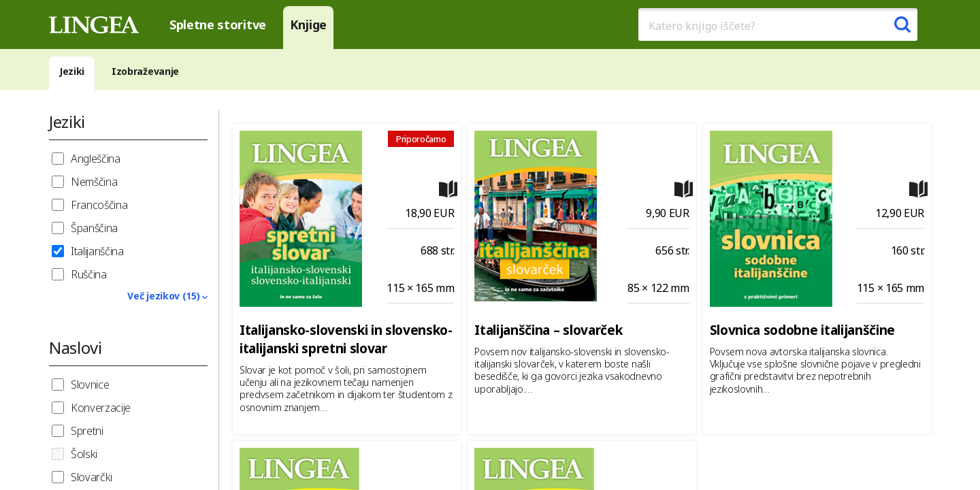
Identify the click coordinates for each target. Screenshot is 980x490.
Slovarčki (92, 477)
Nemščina (94, 182)
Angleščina (96, 159)
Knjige (308, 24)
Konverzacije (101, 408)
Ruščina (89, 274)
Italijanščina (97, 251)
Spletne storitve (218, 24)
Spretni (87, 431)
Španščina (94, 228)
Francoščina (99, 205)
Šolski (84, 454)
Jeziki (72, 71)
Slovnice (90, 385)
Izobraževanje (145, 71)
